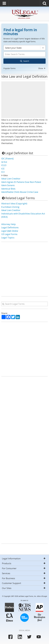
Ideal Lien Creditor (11, 179)
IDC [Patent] (7, 159)
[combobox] (24, 58)
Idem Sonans (8, 185)
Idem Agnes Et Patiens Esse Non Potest (21, 182)
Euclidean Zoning (10, 207)
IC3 (3, 172)
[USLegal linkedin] (20, 637)
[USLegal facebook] (10, 637)
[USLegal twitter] (29, 637)
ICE (3, 169)
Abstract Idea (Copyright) (14, 203)
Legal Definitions (10, 227)
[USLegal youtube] (39, 637)
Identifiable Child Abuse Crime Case (20, 192)
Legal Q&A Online (10, 231)
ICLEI (4, 165)
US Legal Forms (9, 234)
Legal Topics (8, 238)
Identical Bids (8, 189)
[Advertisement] (23, 100)
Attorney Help (8, 224)
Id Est (4, 162)
